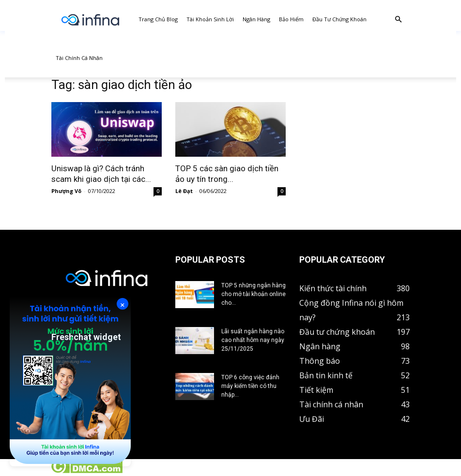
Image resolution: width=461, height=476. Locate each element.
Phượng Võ (66, 191)
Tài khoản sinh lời (210, 19)
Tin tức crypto (24, 471)
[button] (398, 20)
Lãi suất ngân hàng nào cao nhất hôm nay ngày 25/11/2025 (253, 340)
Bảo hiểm (291, 19)
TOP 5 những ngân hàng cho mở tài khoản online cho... (254, 294)
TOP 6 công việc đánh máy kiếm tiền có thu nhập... (250, 386)
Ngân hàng (256, 19)
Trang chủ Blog (158, 19)
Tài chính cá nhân (79, 58)
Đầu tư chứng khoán (339, 19)
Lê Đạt (184, 191)
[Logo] (90, 20)
